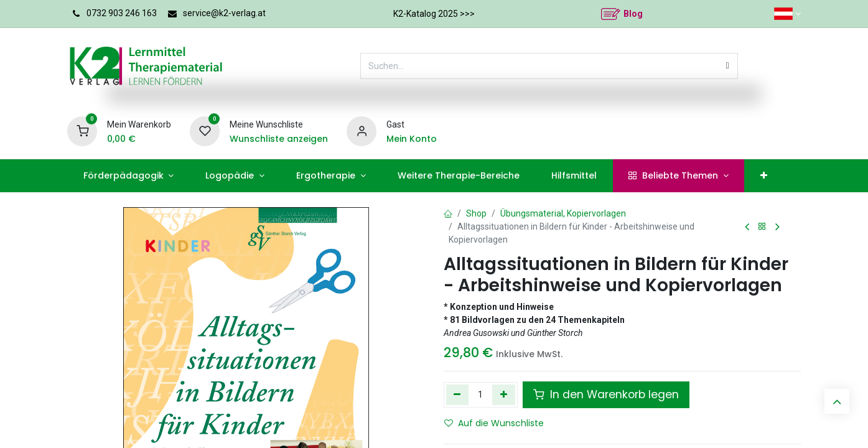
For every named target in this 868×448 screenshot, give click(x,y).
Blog (633, 14)
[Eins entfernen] (458, 394)
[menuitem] (128, 176)
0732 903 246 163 (122, 13)
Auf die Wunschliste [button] (494, 423)
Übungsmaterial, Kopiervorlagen (563, 213)
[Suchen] (728, 66)
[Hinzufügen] (504, 394)
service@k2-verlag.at (224, 13)
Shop (476, 213)
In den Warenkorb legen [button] (606, 394)
